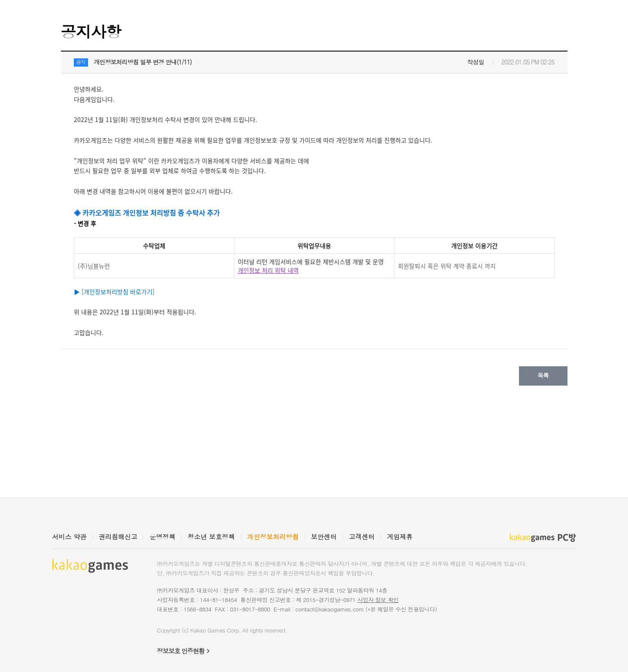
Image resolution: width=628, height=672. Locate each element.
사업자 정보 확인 (378, 600)
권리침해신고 (118, 537)
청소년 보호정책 (211, 537)
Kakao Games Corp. (215, 630)
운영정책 (163, 537)
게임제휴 (400, 537)
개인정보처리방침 (273, 537)
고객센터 (362, 537)
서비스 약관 (70, 537)
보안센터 (324, 537)
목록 (543, 375)
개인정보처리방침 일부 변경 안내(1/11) (143, 62)
